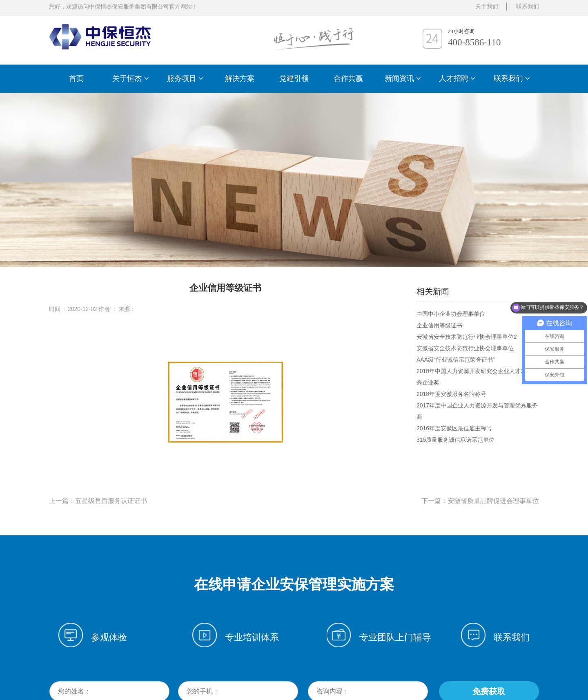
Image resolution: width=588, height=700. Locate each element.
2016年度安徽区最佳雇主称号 (454, 428)
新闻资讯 (403, 78)
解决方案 (240, 78)
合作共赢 (348, 78)
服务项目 (185, 78)
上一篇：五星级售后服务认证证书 (98, 501)
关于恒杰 (130, 78)
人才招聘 (457, 78)
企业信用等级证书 (439, 325)
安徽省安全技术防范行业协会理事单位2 (467, 337)
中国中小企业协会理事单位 (451, 314)
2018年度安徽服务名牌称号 (451, 394)
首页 (76, 78)
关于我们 (487, 6)
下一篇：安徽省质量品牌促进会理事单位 (480, 501)
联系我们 (512, 78)
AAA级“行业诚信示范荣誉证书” (455, 360)
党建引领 (294, 78)
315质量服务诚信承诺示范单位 (455, 440)
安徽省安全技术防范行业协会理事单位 (465, 348)
